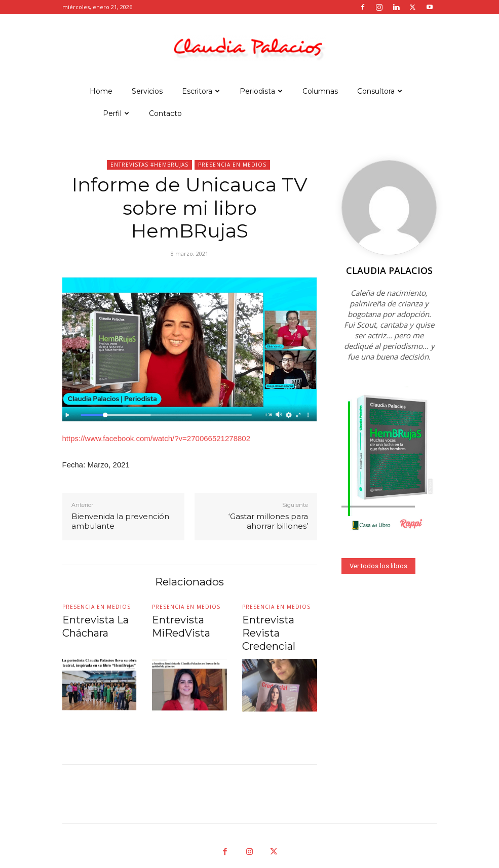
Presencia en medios (232, 165)
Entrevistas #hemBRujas (149, 165)
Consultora (380, 91)
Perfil (116, 113)
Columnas (320, 91)
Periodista (261, 91)
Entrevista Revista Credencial (276, 624)
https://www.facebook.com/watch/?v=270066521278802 (157, 438)
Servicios (147, 91)
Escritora (201, 91)
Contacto (165, 113)
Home (101, 91)
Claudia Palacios (389, 270)
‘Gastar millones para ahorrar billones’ (268, 521)
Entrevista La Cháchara (87, 624)
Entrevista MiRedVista (173, 624)
